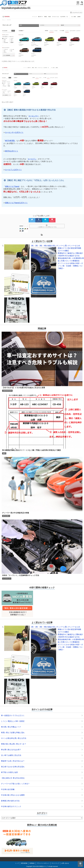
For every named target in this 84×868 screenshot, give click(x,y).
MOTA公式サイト (12, 151)
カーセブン (32, 159)
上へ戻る (80, 864)
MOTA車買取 (10, 141)
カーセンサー (34, 116)
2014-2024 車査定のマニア (41, 866)
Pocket (52, 220)
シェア (39, 220)
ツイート (32, 220)
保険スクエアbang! (12, 186)
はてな (45, 220)
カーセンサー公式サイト (14, 132)
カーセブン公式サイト (13, 170)
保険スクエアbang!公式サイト (16, 203)
